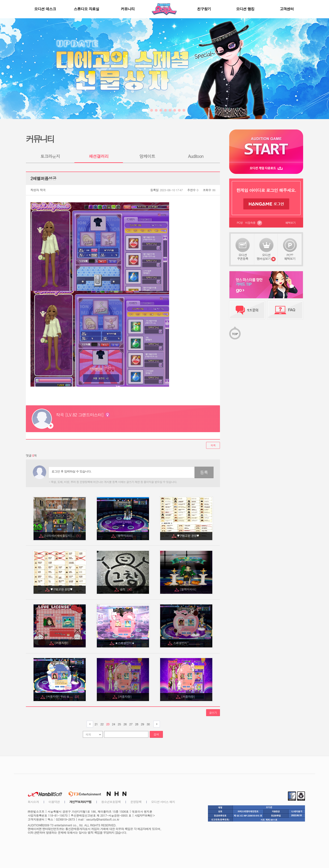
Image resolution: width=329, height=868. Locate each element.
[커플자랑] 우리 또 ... (62, 697)
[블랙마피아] (125, 536)
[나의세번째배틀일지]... (62, 536)
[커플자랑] (62, 643)
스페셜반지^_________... (188, 643)
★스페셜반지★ (125, 643)
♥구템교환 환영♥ (188, 536)
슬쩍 (126, 589)
